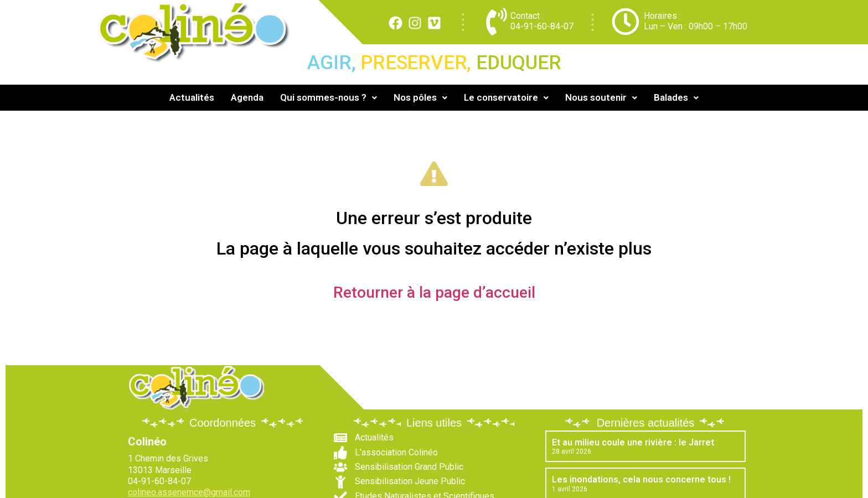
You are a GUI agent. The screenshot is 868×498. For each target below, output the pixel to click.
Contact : (527, 16)
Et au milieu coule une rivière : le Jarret (633, 442)
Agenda (247, 97)
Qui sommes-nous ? (329, 97)
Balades (676, 97)
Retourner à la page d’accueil (434, 292)
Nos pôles (420, 97)
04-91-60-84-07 (542, 26)
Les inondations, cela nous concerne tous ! (641, 479)
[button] (329, 98)
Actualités (192, 97)
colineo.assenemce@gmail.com (189, 492)
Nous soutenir (601, 97)
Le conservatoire (506, 97)
